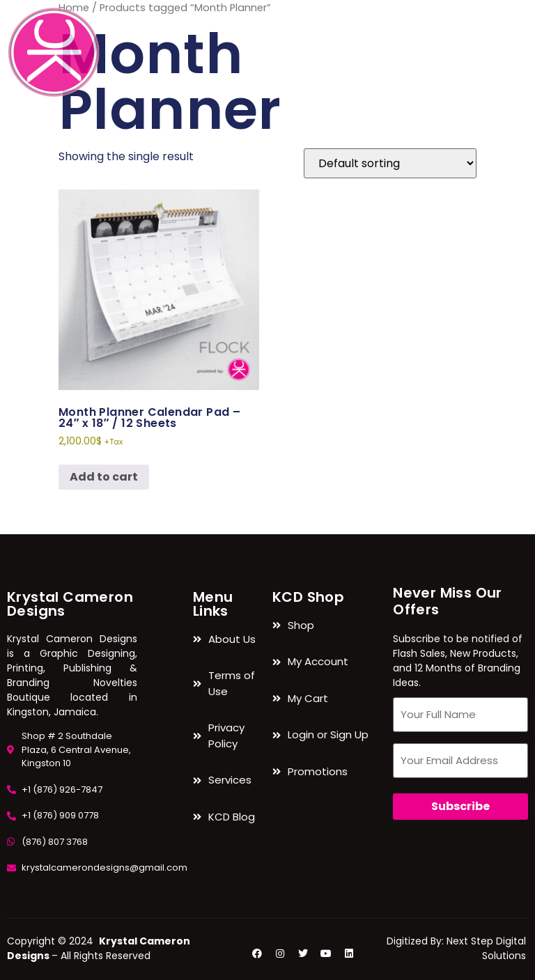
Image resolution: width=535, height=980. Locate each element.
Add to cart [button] (104, 477)
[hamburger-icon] (470, 53)
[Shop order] (390, 163)
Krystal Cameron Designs (70, 604)
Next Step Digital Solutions (486, 948)
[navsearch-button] (517, 22)
